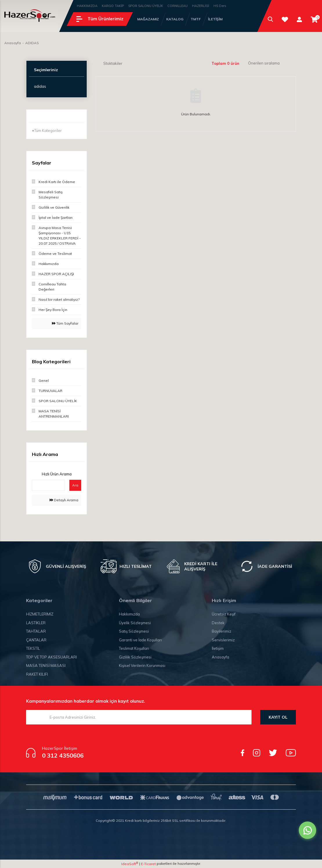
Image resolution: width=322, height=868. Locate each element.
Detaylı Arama (64, 500)
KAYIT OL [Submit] (278, 717)
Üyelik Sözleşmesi (135, 623)
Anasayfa (220, 657)
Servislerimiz (223, 640)
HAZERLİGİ (201, 6)
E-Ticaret (148, 864)
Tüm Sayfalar (65, 323)
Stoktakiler (113, 63)
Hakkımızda (129, 614)
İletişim (218, 648)
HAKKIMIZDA (87, 6)
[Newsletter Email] (139, 717)
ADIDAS (32, 43)
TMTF (196, 19)
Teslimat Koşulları (134, 648)
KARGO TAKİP (113, 6)
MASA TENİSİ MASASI (46, 665)
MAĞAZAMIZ (148, 19)
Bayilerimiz (221, 631)
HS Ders (220, 6)
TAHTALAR (36, 631)
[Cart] (314, 20)
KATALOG (175, 19)
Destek (218, 623)
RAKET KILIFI (37, 674)
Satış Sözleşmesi (134, 631)
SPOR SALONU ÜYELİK (146, 6)
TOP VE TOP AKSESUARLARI (51, 657)
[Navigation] (100, 19)
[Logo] (30, 16)
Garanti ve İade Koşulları (140, 640)
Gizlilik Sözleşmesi (135, 657)
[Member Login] (300, 19)
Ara (75, 485)
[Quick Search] (48, 485)
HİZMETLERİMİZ (40, 614)
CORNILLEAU (178, 6)
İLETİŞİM (215, 19)
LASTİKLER (36, 623)
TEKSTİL (33, 648)
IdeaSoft (130, 864)
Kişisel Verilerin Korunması (142, 665)
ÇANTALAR (36, 640)
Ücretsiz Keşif (224, 614)
